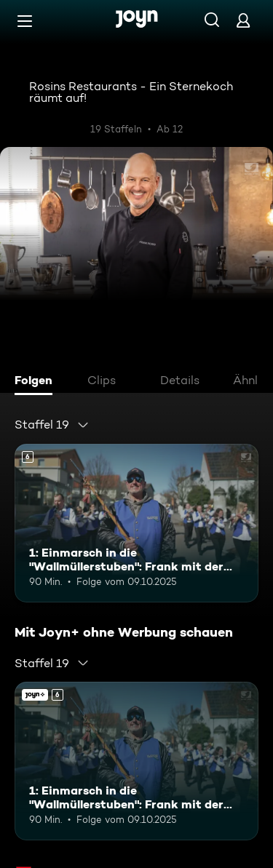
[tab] (37, 382)
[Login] (243, 20)
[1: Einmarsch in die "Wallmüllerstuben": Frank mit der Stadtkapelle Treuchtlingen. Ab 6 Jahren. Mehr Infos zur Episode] (136, 523)
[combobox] (52, 425)
